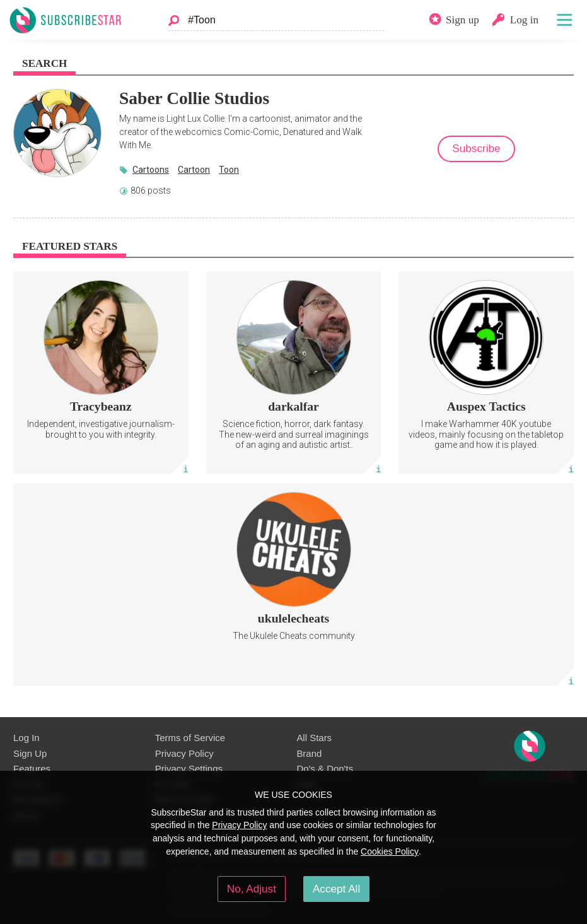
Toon (229, 170)
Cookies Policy (390, 851)
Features (32, 769)
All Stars (314, 738)
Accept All (336, 889)
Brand (309, 753)
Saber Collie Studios (194, 98)
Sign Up (30, 753)
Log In (26, 738)
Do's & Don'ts (325, 769)
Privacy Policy (184, 753)
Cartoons (151, 170)
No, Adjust (252, 889)
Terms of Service (190, 738)
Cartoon (194, 170)
